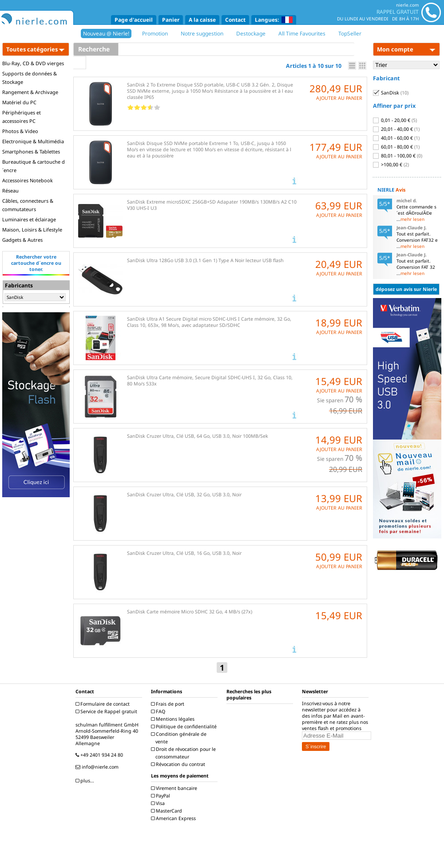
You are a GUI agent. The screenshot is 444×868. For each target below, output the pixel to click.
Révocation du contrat (179, 764)
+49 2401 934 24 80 (100, 755)
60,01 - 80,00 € (396, 147)
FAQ (159, 711)
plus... (86, 781)
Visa (159, 803)
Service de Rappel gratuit (107, 711)
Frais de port (169, 704)
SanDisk (391, 93)
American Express (174, 818)
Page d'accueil (134, 20)
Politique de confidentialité (185, 727)
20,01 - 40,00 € (396, 129)
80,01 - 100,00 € (398, 156)
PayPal (162, 796)
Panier (171, 20)
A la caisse (202, 20)
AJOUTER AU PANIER (339, 98)
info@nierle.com (98, 767)
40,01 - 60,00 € (396, 138)
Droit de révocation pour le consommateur (184, 753)
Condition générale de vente (180, 738)
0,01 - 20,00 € (395, 120)
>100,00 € (391, 165)
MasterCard (168, 811)
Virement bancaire (175, 788)
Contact (235, 20)
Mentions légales (174, 719)
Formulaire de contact (104, 704)
